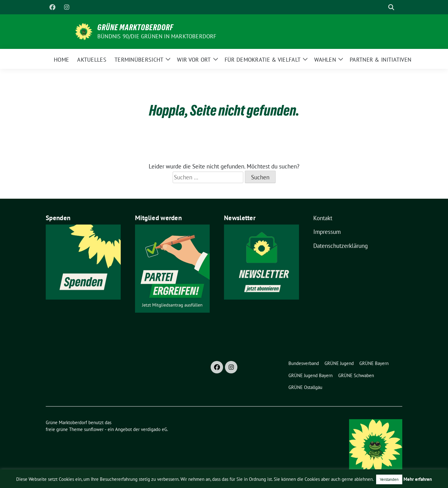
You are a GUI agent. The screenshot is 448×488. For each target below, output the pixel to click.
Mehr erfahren (418, 479)
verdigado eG (154, 429)
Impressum (327, 232)
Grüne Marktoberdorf (135, 27)
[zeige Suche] (391, 7)
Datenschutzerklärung (341, 246)
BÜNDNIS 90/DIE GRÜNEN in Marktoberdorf (157, 36)
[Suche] (382, 7)
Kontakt (323, 218)
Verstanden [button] (389, 479)
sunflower (94, 429)
